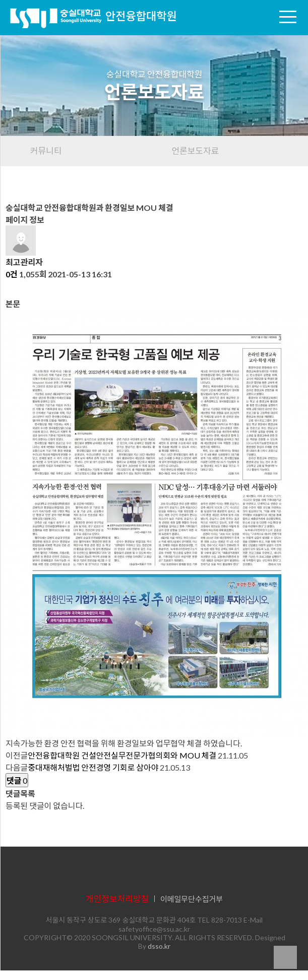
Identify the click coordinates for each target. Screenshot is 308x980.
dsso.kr (159, 946)
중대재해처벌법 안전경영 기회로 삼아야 (93, 767)
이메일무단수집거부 (192, 899)
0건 (12, 274)
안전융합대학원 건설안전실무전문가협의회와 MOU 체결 (122, 755)
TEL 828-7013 (220, 920)
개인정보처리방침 (117, 899)
